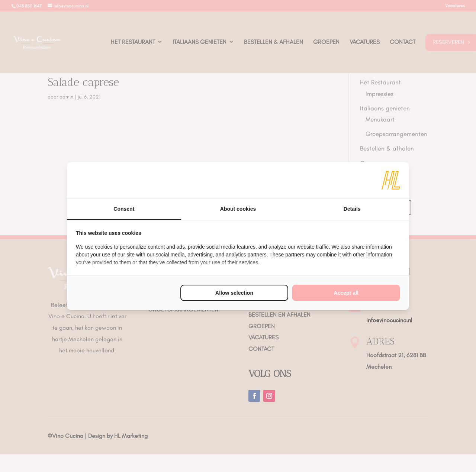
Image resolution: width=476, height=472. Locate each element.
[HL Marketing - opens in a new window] (391, 180)
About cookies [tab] (238, 209)
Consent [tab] (124, 209)
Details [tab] (352, 209)
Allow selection (234, 293)
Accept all (346, 293)
